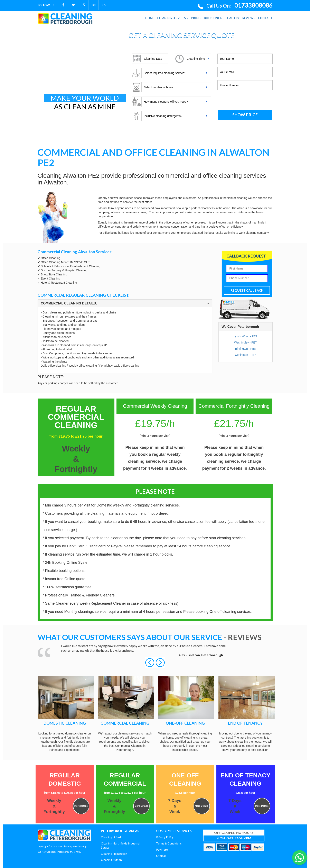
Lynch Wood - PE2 (245, 336)
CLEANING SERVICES (173, 18)
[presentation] (245, 100)
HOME (150, 18)
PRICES (196, 18)
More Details (81, 806)
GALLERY (233, 18)
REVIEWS (249, 18)
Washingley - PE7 (246, 342)
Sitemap (161, 856)
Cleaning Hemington (114, 854)
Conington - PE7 (246, 355)
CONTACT (265, 18)
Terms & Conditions (169, 843)
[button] (150, 662)
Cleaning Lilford (111, 837)
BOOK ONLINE (214, 18)
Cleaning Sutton (111, 860)
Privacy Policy (165, 837)
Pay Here (162, 849)
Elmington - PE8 (245, 349)
